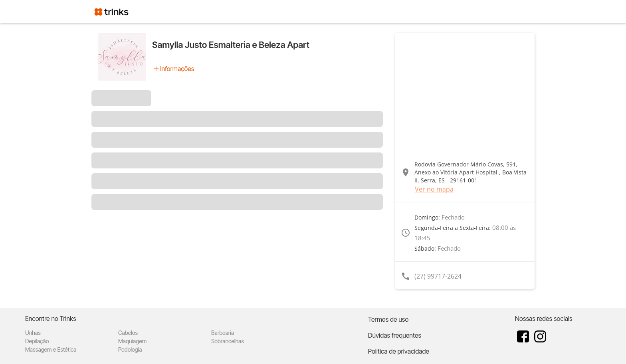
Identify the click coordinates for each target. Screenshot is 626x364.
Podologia (130, 349)
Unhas (33, 333)
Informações (177, 69)
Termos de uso (388, 319)
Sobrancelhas (228, 341)
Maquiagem (132, 341)
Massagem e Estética (51, 349)
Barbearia (223, 333)
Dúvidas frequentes (395, 335)
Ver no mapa (434, 189)
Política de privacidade (399, 351)
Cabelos (128, 333)
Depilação (37, 341)
